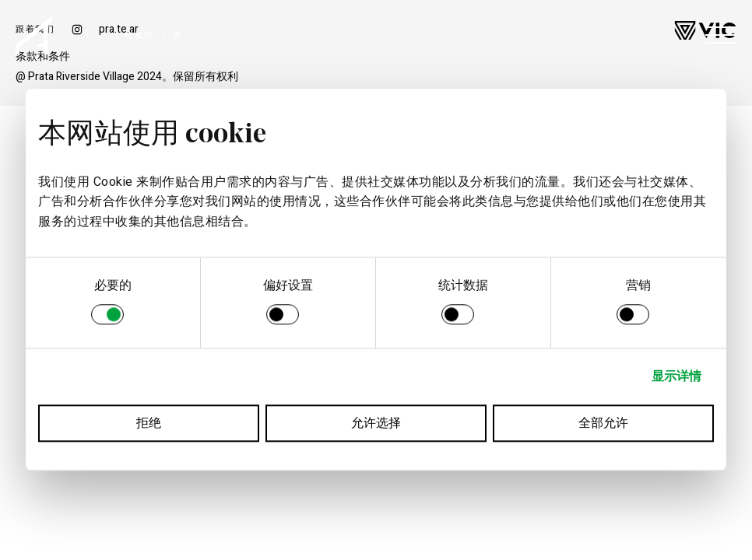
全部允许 (603, 424)
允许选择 (376, 424)
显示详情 (676, 377)
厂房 (172, 35)
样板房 (139, 35)
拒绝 (149, 424)
